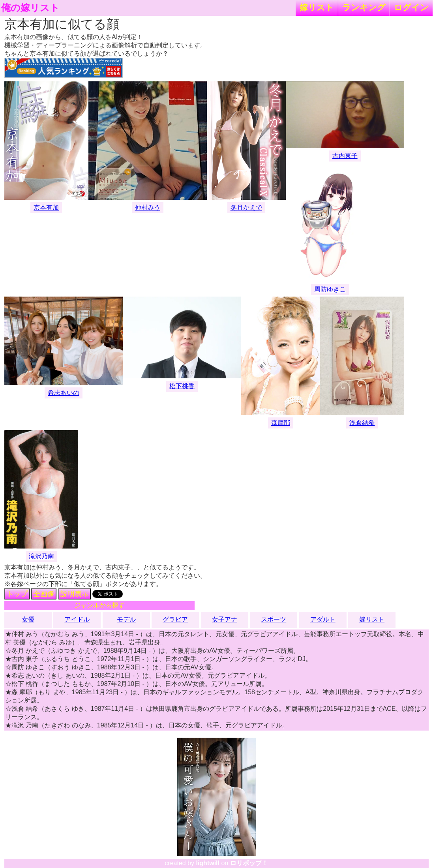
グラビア (175, 619)
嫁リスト (317, 7)
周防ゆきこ (330, 289)
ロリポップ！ (249, 863)
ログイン (411, 7)
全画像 (44, 594)
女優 (28, 619)
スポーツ (274, 619)
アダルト (323, 619)
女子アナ (225, 619)
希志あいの (64, 393)
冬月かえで (246, 208)
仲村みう (148, 208)
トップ (17, 594)
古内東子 (345, 156)
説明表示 (75, 594)
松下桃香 (182, 386)
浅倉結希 (362, 423)
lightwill (208, 863)
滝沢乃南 (41, 556)
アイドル (77, 619)
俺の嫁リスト (30, 8)
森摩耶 (281, 423)
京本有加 (46, 208)
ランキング (364, 7)
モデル (126, 619)
